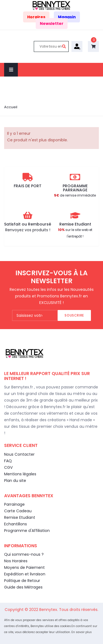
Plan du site (15, 481)
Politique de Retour (22, 581)
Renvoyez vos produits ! (28, 230)
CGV (8, 467)
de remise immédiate (75, 195)
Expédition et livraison (25, 574)
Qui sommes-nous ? (24, 554)
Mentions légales (20, 474)
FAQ (8, 461)
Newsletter (52, 24)
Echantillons (16, 524)
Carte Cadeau (18, 511)
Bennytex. (49, 610)
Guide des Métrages (23, 587)
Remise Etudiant (20, 517)
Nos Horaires (16, 561)
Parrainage (14, 504)
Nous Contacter (19, 454)
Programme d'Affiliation (27, 531)
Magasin (67, 17)
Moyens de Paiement (24, 567)
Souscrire (74, 315)
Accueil (11, 107)
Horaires (36, 17)
